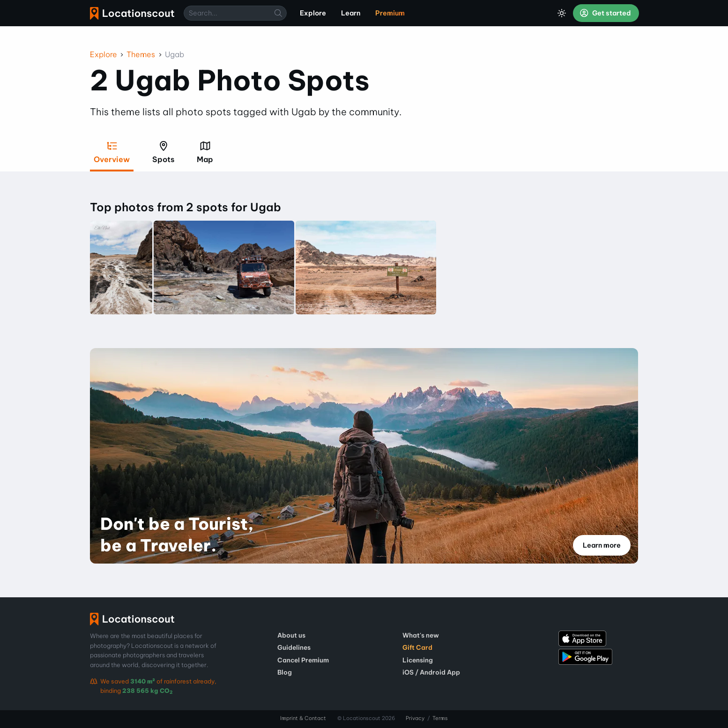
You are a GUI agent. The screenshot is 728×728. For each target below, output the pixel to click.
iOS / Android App (431, 672)
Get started (605, 13)
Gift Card (417, 647)
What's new (421, 635)
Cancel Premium (303, 660)
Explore (104, 54)
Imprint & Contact (303, 718)
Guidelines (294, 647)
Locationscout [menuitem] (132, 13)
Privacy (415, 718)
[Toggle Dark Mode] (562, 13)
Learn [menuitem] (351, 13)
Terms (440, 718)
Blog (285, 672)
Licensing (418, 660)
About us (291, 635)
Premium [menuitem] (390, 13)
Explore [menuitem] (313, 13)
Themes (141, 54)
